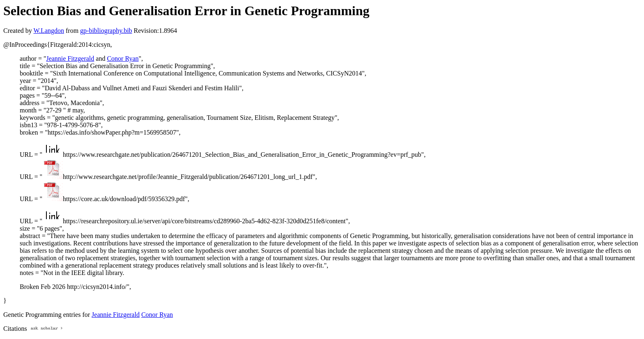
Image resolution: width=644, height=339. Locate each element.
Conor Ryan (123, 58)
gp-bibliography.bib (106, 31)
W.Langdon (49, 31)
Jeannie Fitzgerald (70, 58)
